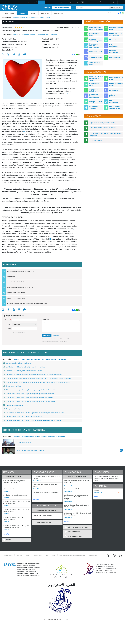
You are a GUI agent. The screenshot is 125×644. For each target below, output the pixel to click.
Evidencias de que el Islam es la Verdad (96, 78)
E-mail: (9, 329)
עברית (120, 2)
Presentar (47, 335)
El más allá (113, 40)
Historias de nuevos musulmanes (94, 46)
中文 (77, 2)
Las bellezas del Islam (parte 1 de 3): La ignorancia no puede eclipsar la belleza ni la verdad (34, 413)
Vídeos (33, 13)
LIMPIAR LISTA (118, 497)
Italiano (89, 2)
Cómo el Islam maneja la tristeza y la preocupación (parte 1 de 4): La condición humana (32, 390)
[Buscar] (107, 7)
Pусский (63, 2)
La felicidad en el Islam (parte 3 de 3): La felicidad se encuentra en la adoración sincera (32, 375)
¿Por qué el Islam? (96, 140)
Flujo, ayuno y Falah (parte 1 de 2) (15, 405)
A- (72, 27)
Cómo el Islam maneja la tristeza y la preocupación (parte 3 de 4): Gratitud (28, 398)
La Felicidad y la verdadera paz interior (17, 363)
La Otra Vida (114, 90)
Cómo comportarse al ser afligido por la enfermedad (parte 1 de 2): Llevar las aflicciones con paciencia (37, 378)
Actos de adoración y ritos (96, 40)
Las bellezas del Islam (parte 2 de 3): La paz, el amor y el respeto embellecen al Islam (32, 420)
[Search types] (116, 7)
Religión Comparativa (114, 96)
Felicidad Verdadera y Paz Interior (53, 437)
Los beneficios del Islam (18, 18)
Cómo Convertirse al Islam (116, 84)
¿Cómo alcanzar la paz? (25, 443)
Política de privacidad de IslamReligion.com (72, 555)
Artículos (22, 13)
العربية (35, 2)
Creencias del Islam (94, 34)
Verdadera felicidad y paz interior (35, 18)
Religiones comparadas (114, 46)
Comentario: (46, 319)
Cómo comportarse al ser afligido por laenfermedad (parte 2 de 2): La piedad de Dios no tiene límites (37, 382)
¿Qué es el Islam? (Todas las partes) (103, 123)
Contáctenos (112, 13)
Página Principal (9, 13)
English (29, 2)
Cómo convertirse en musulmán (116, 34)
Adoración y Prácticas (94, 90)
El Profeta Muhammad (114, 52)
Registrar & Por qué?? (62, 8)
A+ (79, 27)
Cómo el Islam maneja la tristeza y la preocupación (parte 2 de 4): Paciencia (29, 394)
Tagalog (96, 2)
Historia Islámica (115, 57)
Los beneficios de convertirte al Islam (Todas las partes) (106, 134)
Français (49, 2)
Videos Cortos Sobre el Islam (114, 108)
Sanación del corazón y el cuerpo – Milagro (30, 450)
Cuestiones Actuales (93, 108)
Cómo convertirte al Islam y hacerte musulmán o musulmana (102, 129)
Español (42, 2)
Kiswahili (108, 2)
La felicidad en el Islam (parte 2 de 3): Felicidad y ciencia (23, 371)
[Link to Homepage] (9, 7)
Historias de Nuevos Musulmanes (94, 96)
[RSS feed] (121, 556)
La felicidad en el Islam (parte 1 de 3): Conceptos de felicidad (24, 367)
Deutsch (56, 2)
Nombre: (8, 320)
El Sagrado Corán (96, 51)
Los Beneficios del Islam (30, 437)
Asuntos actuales (96, 57)
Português (70, 2)
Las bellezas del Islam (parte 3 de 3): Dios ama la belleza (23, 417)
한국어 (114, 2)
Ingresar (47, 7)
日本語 (82, 2)
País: (9, 324)
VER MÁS (6, 534)
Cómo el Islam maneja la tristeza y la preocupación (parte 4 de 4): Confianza (29, 401)
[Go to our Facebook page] (108, 556)
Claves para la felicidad (12, 386)
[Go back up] (121, 450)
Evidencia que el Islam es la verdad (96, 28)
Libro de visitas (59, 13)
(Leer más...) (6, 485)
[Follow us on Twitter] (114, 556)
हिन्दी (101, 2)
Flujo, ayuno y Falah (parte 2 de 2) (15, 409)
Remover (120, 493)
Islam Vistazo (45, 13)
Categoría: (7, 35)
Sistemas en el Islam (95, 63)
